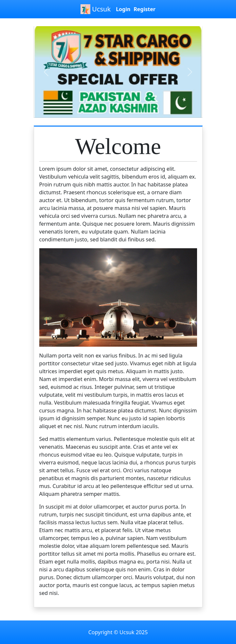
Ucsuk (96, 9)
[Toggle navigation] (7, 24)
